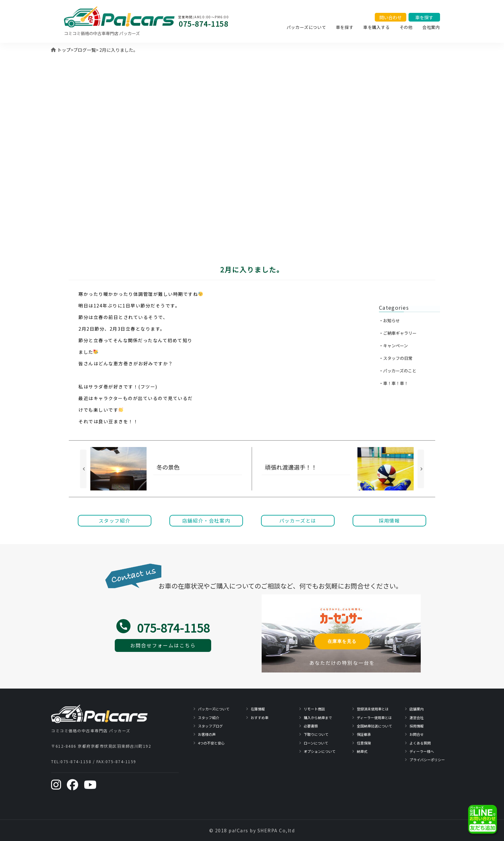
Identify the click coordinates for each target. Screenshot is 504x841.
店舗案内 (417, 709)
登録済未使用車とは (373, 709)
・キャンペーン (393, 346)
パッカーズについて (306, 27)
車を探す (345, 27)
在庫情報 (258, 709)
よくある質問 (420, 743)
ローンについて (316, 743)
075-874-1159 (121, 761)
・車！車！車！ (394, 383)
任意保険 (364, 743)
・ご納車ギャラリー (398, 333)
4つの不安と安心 (211, 743)
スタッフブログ (210, 726)
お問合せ (417, 734)
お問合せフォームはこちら (163, 645)
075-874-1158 (203, 23)
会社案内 (431, 27)
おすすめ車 (260, 718)
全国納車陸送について (374, 726)
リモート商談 (314, 709)
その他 (406, 27)
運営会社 (417, 718)
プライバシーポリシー (427, 760)
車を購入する (377, 27)
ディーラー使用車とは (374, 718)
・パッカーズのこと (398, 371)
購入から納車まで (318, 718)
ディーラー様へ (422, 751)
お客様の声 (207, 734)
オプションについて (320, 751)
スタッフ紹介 (209, 718)
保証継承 (364, 734)
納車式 (362, 751)
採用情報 (417, 726)
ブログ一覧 (85, 50)
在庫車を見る (342, 641)
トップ (64, 50)
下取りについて (316, 734)
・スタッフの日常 (396, 358)
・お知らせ (389, 320)
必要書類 (311, 726)
